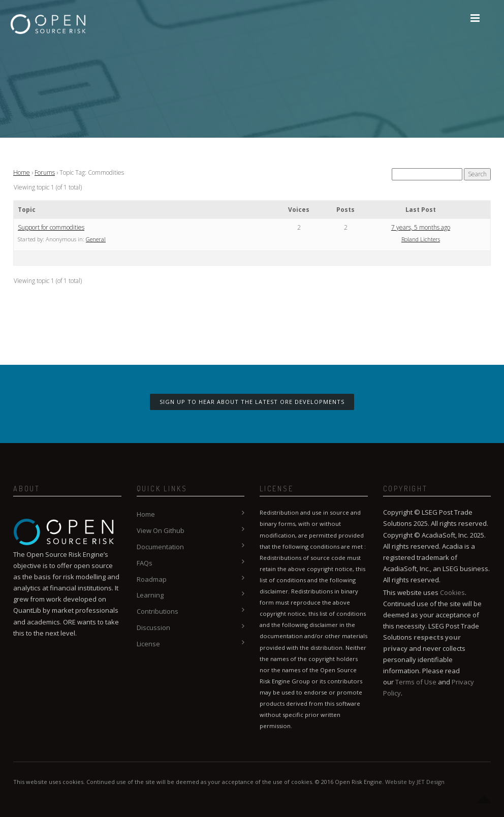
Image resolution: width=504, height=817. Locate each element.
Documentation (160, 547)
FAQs (145, 563)
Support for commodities (51, 227)
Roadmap (152, 579)
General (96, 239)
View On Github (161, 530)
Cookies (452, 592)
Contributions (157, 611)
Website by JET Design (415, 782)
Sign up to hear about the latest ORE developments (252, 402)
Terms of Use (416, 682)
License (148, 644)
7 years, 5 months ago (421, 227)
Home (22, 172)
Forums (45, 172)
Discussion (153, 627)
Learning (150, 595)
